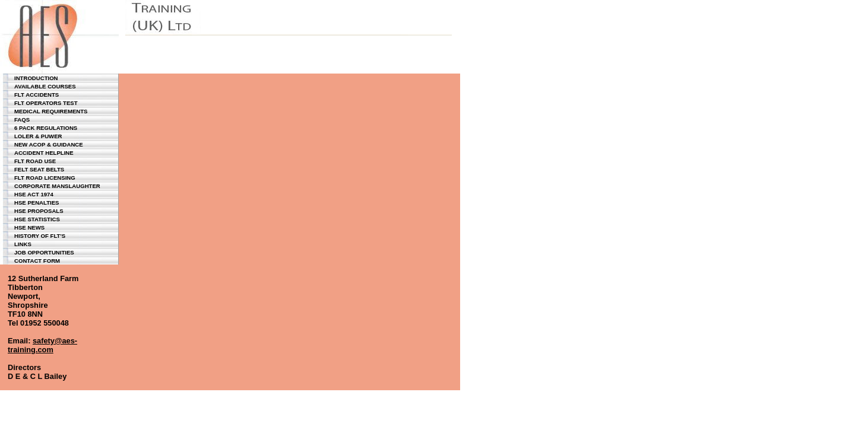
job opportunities (44, 252)
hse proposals (39, 211)
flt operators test (46, 103)
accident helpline (44, 153)
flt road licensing (45, 178)
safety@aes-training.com (42, 345)
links (23, 244)
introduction (36, 78)
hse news (29, 227)
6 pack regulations (46, 128)
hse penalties (37, 203)
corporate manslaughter (57, 186)
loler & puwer (38, 136)
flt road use (35, 161)
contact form (37, 261)
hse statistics (37, 219)
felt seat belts (39, 169)
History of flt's (40, 236)
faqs (22, 120)
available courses (45, 86)
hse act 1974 (34, 194)
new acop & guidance (49, 144)
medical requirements (51, 111)
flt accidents (37, 95)
